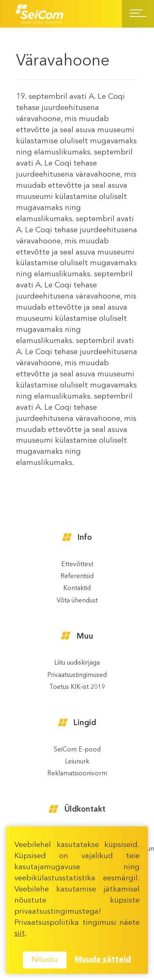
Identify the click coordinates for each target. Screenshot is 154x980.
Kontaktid (77, 589)
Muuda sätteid (103, 960)
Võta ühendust (77, 601)
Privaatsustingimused (77, 675)
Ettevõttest (77, 565)
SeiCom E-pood (77, 750)
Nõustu (45, 960)
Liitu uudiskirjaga (77, 663)
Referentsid (77, 577)
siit (20, 933)
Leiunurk (77, 762)
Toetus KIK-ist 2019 (77, 687)
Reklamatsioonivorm (77, 774)
